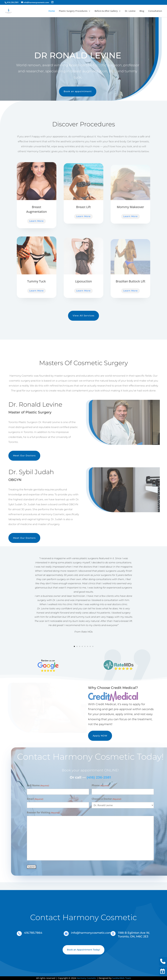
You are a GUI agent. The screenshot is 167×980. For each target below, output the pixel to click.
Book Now (162, 971)
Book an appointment (75, 91)
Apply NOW (100, 736)
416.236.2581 (162, 961)
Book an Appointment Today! (83, 950)
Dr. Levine (130, 11)
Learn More (37, 221)
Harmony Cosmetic (86, 978)
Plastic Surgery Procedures (73, 11)
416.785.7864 (33, 933)
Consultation (155, 11)
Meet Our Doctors (24, 456)
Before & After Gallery (106, 11)
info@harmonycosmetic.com (91, 933)
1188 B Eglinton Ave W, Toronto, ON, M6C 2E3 (134, 935)
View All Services (83, 316)
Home (52, 11)
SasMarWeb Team (122, 978)
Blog (142, 11)
